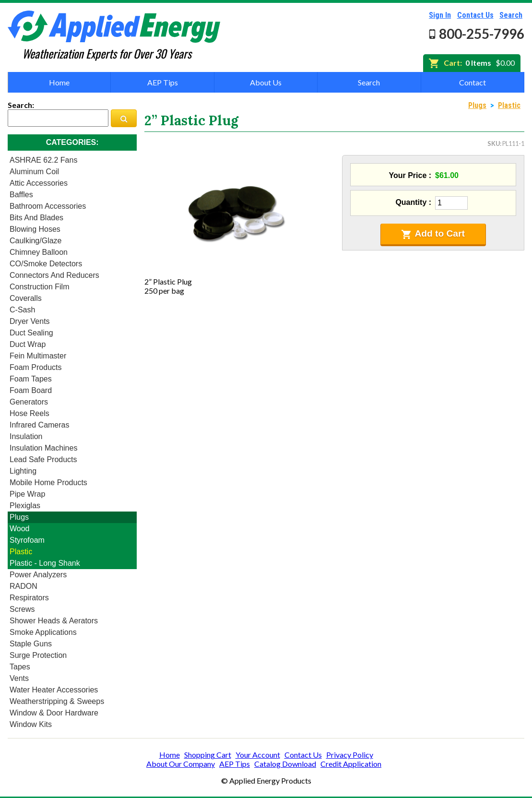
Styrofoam (27, 540)
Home (59, 82)
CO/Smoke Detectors (46, 264)
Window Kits (31, 724)
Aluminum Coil (34, 172)
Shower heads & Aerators (54, 621)
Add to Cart (433, 234)
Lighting (23, 471)
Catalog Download (285, 764)
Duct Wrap (28, 344)
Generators (29, 402)
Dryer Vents (30, 321)
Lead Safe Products (43, 459)
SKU (494, 143)
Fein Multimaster (38, 356)
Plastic (21, 552)
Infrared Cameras (40, 425)
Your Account (258, 755)
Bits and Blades (36, 218)
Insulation (26, 436)
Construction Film (39, 287)
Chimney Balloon (39, 252)
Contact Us (475, 15)
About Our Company (181, 764)
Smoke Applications (43, 632)
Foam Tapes (31, 379)
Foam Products (35, 367)
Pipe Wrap (27, 494)
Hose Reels (30, 413)
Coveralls (26, 298)
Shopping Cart (208, 755)
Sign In (440, 15)
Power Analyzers (38, 575)
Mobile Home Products (48, 482)
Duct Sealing (31, 333)
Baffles (21, 195)
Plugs (19, 517)
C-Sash (22, 310)
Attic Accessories (39, 183)
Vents (19, 678)
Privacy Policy (350, 755)
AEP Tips (163, 82)
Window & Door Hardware (54, 713)
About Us (266, 82)
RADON (24, 586)
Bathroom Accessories (48, 206)
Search (511, 15)
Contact (473, 82)
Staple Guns (31, 644)
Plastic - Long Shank (45, 563)
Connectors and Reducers (54, 275)
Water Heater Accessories (54, 690)
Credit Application (351, 764)
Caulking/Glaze (36, 241)
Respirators (29, 598)
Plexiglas (25, 506)
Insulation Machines (43, 448)
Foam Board (31, 390)
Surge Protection (38, 655)
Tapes (20, 667)
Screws (22, 609)
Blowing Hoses (35, 229)
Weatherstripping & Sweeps (57, 701)
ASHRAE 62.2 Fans (43, 160)
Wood (20, 529)
